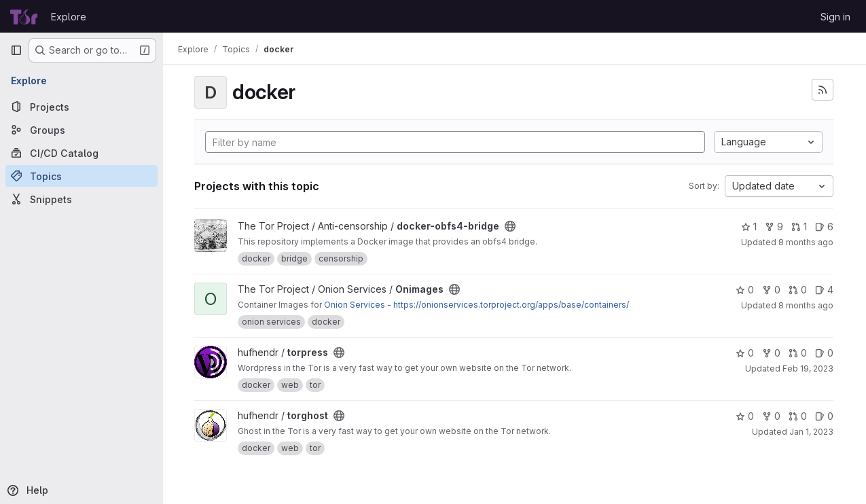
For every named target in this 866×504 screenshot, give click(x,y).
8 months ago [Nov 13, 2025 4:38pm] (806, 305)
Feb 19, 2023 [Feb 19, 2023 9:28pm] (808, 368)
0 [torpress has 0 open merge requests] (798, 353)
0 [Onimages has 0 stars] (745, 290)
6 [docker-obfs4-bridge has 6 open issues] (824, 227)
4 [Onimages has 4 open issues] (824, 290)
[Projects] (82, 107)
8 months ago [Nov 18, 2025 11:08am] (806, 242)
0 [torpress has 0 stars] (745, 353)
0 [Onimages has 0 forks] (771, 290)
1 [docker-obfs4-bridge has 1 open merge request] (799, 227)
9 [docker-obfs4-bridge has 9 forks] (774, 227)
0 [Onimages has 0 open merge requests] (798, 290)
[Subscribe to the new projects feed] (823, 90)
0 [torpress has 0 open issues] (824, 353)
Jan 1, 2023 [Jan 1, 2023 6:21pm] (811, 432)
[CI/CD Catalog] (82, 153)
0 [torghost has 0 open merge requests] (798, 416)
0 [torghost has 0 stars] (745, 416)
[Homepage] (24, 16)
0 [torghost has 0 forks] (771, 416)
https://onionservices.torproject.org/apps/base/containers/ (512, 305)
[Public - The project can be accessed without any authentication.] (511, 226)
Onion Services (356, 305)
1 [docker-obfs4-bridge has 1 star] (749, 227)
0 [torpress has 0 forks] (771, 353)
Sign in (835, 17)
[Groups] (82, 130)
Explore (69, 17)
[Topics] (82, 176)
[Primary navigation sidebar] (16, 50)
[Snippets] (82, 199)
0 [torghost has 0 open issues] (824, 416)
